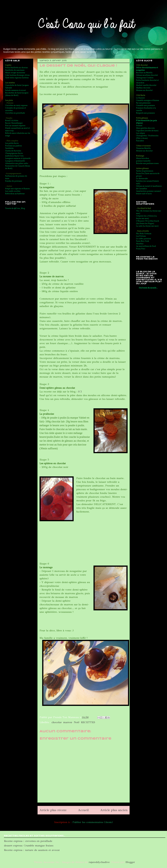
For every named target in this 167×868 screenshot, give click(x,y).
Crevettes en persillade (15, 113)
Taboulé (9, 88)
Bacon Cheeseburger (14, 123)
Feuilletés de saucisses (15, 70)
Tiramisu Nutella (143, 148)
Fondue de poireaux (14, 181)
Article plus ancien (114, 810)
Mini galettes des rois (145, 128)
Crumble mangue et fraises (148, 100)
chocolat (57, 722)
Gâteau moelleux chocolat (147, 75)
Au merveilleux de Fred (146, 246)
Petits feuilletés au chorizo (17, 68)
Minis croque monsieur (15, 73)
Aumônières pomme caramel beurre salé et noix (148, 192)
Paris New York (143, 241)
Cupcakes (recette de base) (147, 131)
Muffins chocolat (143, 88)
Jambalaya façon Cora (14, 156)
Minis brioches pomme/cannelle (143, 160)
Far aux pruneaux (143, 103)
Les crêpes (140, 133)
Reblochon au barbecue (15, 194)
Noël (77, 722)
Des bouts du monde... (148, 288)
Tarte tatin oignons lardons (17, 78)
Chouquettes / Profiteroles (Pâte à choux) (147, 137)
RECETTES (88, 722)
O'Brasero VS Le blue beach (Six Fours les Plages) (148, 222)
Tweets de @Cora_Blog (15, 208)
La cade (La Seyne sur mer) (147, 226)
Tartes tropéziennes (145, 171)
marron (68, 722)
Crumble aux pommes (145, 106)
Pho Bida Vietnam (144, 234)
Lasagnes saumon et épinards (18, 158)
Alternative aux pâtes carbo (17, 164)
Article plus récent (53, 810)
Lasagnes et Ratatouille (15, 161)
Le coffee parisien (144, 239)
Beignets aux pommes (145, 113)
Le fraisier (140, 98)
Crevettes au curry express (16, 106)
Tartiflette (9, 148)
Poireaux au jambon (13, 146)
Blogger (130, 862)
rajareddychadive (99, 862)
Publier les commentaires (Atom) (93, 822)
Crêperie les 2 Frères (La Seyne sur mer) (146, 217)
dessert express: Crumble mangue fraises (29, 846)
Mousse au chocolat (144, 90)
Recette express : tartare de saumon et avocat (32, 850)
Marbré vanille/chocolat (146, 85)
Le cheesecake (142, 179)
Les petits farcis (12, 143)
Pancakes (140, 141)
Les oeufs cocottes (13, 191)
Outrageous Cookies (145, 78)
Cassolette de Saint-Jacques (17, 85)
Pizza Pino (141, 249)
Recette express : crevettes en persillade (28, 841)
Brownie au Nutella (144, 73)
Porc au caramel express (15, 126)
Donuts (139, 126)
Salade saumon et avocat (15, 90)
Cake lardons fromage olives (17, 75)
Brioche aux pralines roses (147, 164)
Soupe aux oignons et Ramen (17, 189)
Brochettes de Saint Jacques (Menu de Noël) (17, 94)
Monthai (140, 244)
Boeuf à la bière (12, 121)
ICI (80, 392)
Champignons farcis (14, 153)
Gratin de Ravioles (13, 151)
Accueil (83, 810)
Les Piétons (141, 236)
